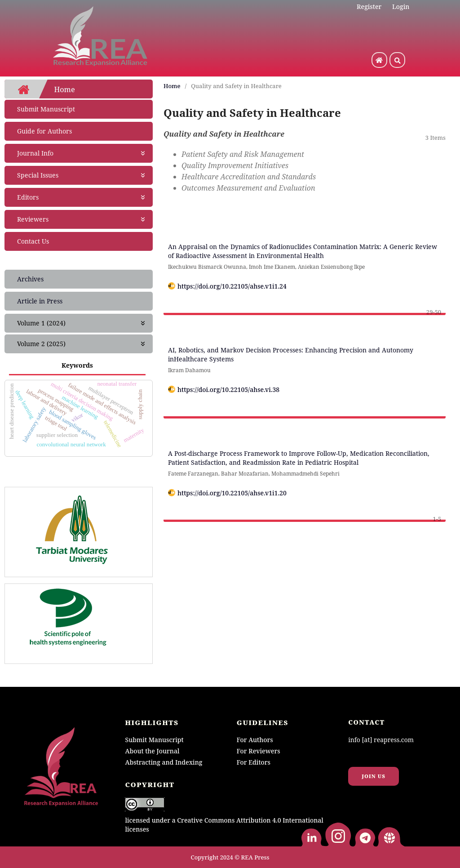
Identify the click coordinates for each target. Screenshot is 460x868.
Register (369, 7)
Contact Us (33, 241)
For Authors (255, 740)
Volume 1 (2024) (82, 323)
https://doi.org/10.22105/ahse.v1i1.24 (232, 286)
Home (172, 86)
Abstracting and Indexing (164, 762)
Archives (30, 279)
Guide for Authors (44, 131)
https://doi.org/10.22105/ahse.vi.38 (228, 389)
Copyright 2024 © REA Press (230, 857)
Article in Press (40, 301)
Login (401, 7)
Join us (374, 776)
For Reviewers (259, 751)
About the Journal (152, 751)
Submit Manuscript (46, 109)
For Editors (254, 762)
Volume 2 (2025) (82, 344)
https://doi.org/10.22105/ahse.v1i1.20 (232, 493)
